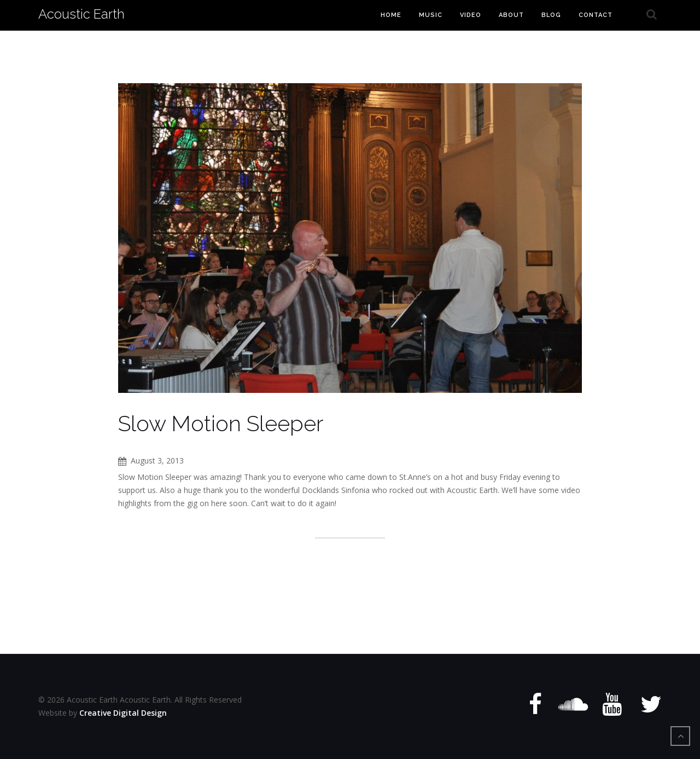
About (511, 15)
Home (391, 15)
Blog (551, 15)
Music (431, 15)
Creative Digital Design (123, 713)
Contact (596, 15)
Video (471, 15)
